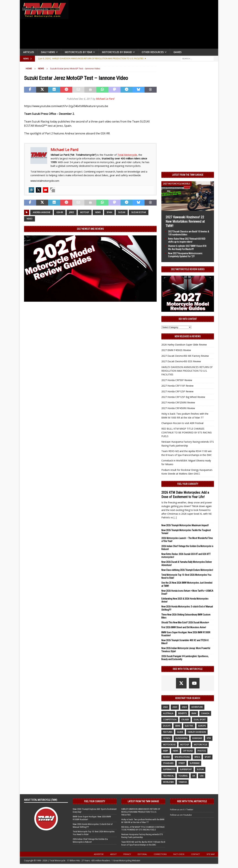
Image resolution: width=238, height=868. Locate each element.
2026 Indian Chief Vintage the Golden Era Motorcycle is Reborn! (90, 840)
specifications (182, 757)
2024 (184, 707)
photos (202, 751)
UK (194, 776)
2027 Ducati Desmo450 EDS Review (181, 361)
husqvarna (181, 738)
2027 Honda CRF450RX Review (178, 408)
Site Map (211, 854)
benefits (182, 713)
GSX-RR (60, 212)
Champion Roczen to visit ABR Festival (182, 423)
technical (168, 776)
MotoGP (85, 212)
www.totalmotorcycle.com (45, 181)
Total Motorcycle (127, 155)
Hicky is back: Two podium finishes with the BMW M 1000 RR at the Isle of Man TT (143, 821)
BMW (194, 713)
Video (29, 219)
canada (205, 713)
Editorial (142, 854)
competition (170, 720)
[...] (175, 517)
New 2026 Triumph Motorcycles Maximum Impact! (185, 525)
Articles (29, 52)
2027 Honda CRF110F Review (177, 386)
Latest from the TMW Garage (188, 175)
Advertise (99, 854)
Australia (168, 713)
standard (168, 763)
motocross (169, 745)
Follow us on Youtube (181, 815)
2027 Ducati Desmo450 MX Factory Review (185, 356)
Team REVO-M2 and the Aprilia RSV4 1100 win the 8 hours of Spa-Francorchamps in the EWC (143, 843)
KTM (209, 738)
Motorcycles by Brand (117, 52)
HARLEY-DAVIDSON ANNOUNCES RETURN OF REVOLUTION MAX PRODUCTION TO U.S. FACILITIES (187, 371)
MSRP (166, 751)
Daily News (48, 52)
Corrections (160, 854)
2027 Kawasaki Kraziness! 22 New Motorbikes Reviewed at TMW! (185, 221)
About (113, 854)
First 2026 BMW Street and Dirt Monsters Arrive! (184, 627)
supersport (186, 769)
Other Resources (153, 52)
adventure (197, 707)
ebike (178, 726)
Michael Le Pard (105, 99)
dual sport (200, 720)
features (168, 732)
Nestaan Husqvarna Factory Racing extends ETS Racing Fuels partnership (142, 836)
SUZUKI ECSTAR (139, 212)
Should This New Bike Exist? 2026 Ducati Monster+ (185, 623)
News (98, 212)
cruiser (185, 720)
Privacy (127, 854)
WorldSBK (168, 782)
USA (202, 776)
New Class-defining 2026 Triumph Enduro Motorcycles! (187, 570)
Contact (195, 854)
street (182, 763)
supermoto (169, 769)
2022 (165, 707)
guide (180, 732)
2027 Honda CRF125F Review (177, 391)
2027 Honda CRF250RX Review (178, 402)
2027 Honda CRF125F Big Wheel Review (183, 397)
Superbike (195, 763)
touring (183, 776)
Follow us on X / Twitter (182, 809)
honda (167, 738)
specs (197, 757)
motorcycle (200, 745)
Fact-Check (179, 854)
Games (177, 52)
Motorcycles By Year (78, 52)
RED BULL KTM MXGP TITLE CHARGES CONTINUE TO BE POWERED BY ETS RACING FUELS (186, 432)
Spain (109, 212)
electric (189, 726)
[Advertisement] (145, 25)
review (166, 757)
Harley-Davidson (197, 732)
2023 (175, 707)
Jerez (72, 212)
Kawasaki (197, 738)
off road (188, 751)
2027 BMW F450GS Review (176, 350)
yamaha (183, 782)
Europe (202, 726)
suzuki (122, 212)
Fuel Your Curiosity (188, 484)
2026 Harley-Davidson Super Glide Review (184, 345)
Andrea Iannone (42, 212)
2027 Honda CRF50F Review (177, 380)
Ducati (167, 726)
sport (208, 757)
